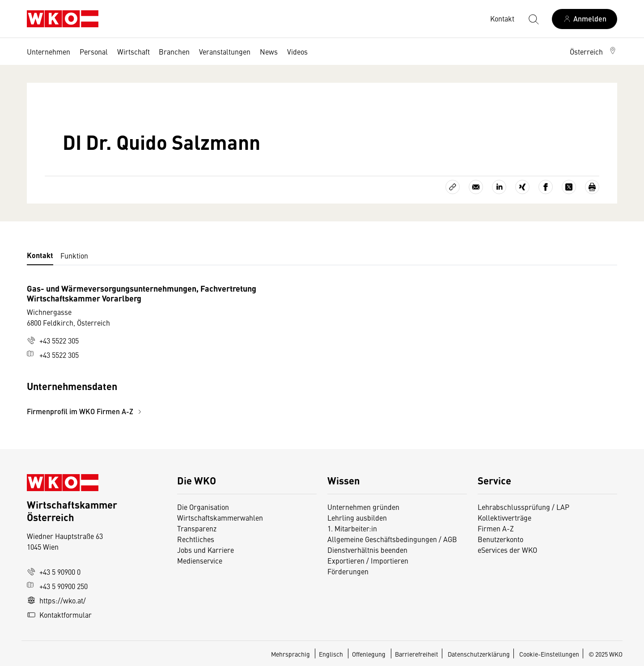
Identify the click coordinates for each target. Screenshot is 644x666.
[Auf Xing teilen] (522, 187)
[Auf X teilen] (569, 187)
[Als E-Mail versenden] (476, 187)
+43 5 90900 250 (57, 586)
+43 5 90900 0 (54, 572)
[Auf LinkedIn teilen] (499, 187)
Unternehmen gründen (363, 507)
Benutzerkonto (500, 539)
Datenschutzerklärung (479, 654)
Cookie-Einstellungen (549, 654)
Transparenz (197, 528)
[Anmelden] (585, 19)
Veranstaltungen (225, 51)
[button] (593, 51)
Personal (94, 51)
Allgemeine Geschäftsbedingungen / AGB (392, 539)
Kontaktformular (59, 615)
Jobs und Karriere (205, 550)
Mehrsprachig (291, 654)
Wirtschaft (133, 51)
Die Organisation (203, 507)
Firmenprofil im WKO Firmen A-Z (85, 411)
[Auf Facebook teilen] (546, 187)
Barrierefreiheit (417, 654)
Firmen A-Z (496, 528)
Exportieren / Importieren (368, 560)
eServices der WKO (507, 550)
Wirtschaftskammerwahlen (220, 518)
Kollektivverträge (504, 518)
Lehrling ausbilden (357, 518)
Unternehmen (49, 51)
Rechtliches (196, 539)
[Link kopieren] (453, 187)
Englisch (332, 654)
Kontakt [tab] (40, 255)
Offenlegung (369, 654)
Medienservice (200, 560)
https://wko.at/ (56, 600)
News (269, 51)
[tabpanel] (224, 350)
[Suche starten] (533, 19)
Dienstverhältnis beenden (367, 550)
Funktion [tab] (74, 255)
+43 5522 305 (53, 340)
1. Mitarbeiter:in (352, 528)
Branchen (174, 51)
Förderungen (348, 571)
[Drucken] (592, 187)
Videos (297, 51)
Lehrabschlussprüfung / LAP (523, 507)
